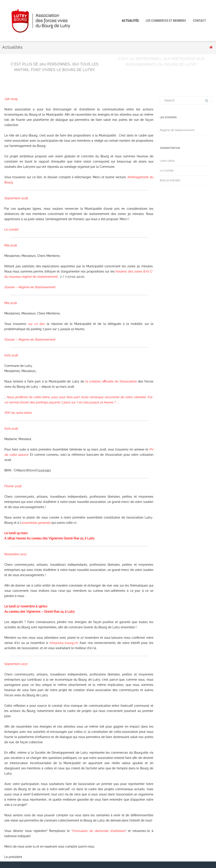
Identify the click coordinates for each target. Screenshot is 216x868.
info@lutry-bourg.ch (64, 643)
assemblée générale (36, 523)
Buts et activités (170, 180)
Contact (199, 21)
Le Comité (167, 170)
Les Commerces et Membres (166, 21)
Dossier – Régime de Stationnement (30, 287)
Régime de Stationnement (177, 130)
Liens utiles (167, 161)
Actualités (130, 21)
